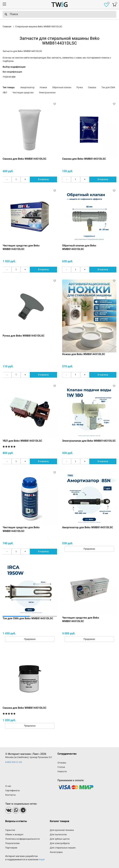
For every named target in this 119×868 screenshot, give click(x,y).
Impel (42, 859)
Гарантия (10, 830)
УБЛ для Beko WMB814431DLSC (22, 441)
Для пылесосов (58, 834)
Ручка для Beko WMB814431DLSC (24, 336)
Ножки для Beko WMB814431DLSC (84, 354)
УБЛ (5, 93)
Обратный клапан (62, 87)
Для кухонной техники (62, 830)
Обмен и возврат (14, 834)
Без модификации (12, 72)
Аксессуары (56, 852)
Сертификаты (13, 790)
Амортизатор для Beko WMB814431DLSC (88, 527)
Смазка (92, 87)
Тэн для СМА (108, 87)
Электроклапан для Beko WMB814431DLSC (89, 441)
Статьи (61, 767)
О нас (8, 786)
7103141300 (9, 77)
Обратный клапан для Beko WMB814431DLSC (79, 247)
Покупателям (12, 843)
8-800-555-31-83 (14, 762)
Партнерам (11, 848)
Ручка (80, 87)
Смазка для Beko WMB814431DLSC (25, 159)
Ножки (43, 87)
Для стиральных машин (63, 848)
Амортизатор (27, 87)
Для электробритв (60, 843)
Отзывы (62, 763)
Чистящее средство (23, 93)
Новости (62, 771)
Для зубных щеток (60, 839)
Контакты (11, 795)
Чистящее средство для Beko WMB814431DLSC (21, 247)
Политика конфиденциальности (22, 839)
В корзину (43, 179)
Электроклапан (47, 93)
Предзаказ (89, 549)
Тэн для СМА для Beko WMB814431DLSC (28, 618)
